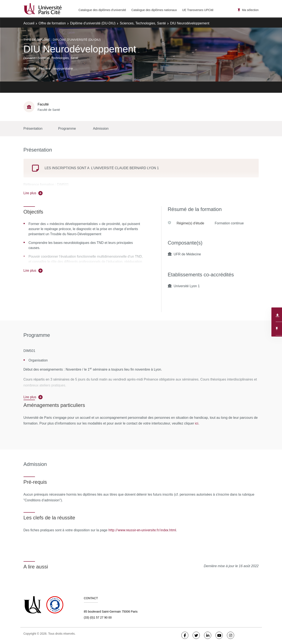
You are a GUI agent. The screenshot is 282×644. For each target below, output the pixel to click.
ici (196, 423)
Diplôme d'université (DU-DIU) (93, 23)
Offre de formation (52, 23)
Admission (101, 129)
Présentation (33, 129)
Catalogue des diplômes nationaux (154, 10)
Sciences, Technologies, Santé (143, 23)
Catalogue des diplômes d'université (102, 10)
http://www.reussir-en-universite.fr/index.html (142, 530)
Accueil (29, 23)
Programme (67, 129)
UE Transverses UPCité (198, 10)
